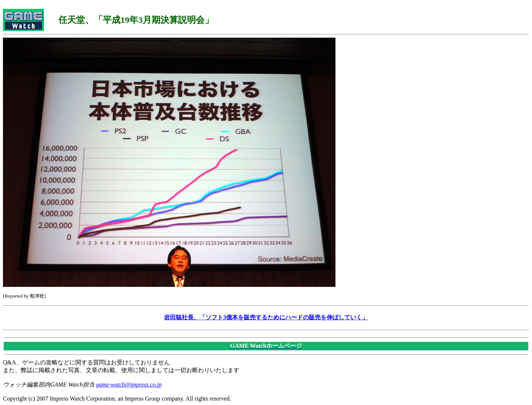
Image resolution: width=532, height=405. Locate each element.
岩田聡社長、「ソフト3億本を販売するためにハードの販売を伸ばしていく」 (266, 317)
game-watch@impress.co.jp (129, 385)
